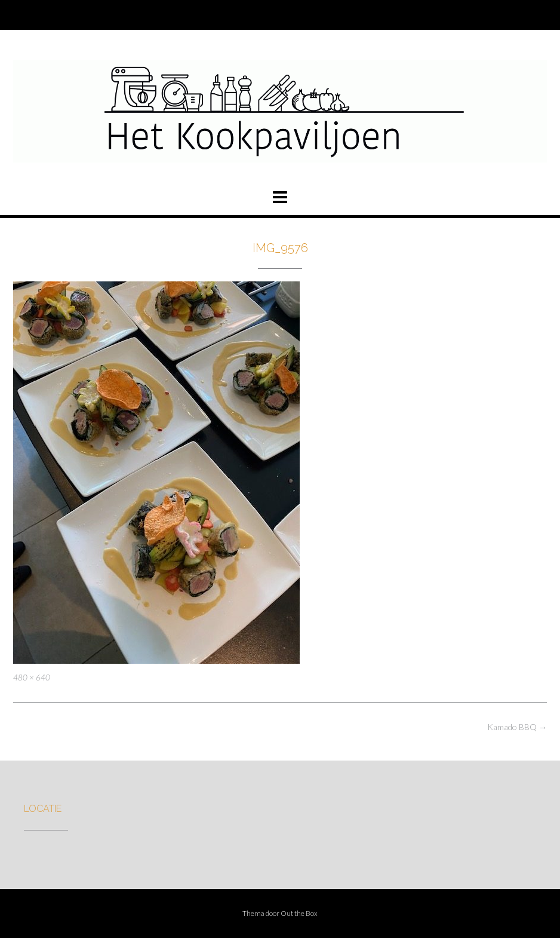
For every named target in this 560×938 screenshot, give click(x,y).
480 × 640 (32, 678)
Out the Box (299, 913)
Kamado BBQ (517, 727)
